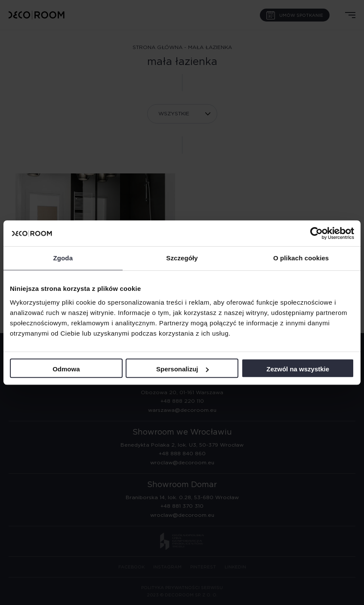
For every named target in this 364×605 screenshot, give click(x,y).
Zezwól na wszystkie (298, 369)
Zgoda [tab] (63, 258)
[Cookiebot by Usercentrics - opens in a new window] (316, 233)
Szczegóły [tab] (182, 258)
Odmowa (66, 369)
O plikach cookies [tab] (301, 258)
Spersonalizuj (182, 369)
